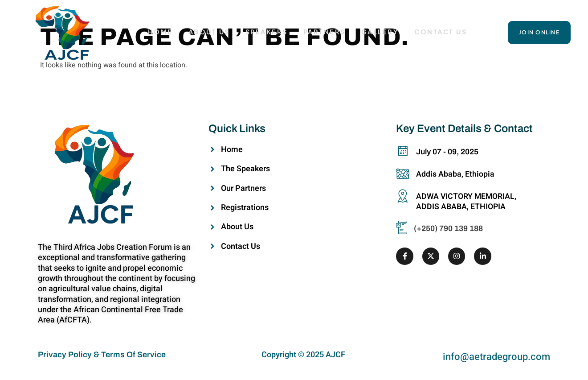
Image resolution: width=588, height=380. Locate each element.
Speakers (267, 32)
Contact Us (442, 32)
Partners (325, 32)
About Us (209, 32)
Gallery (381, 32)
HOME (159, 32)
